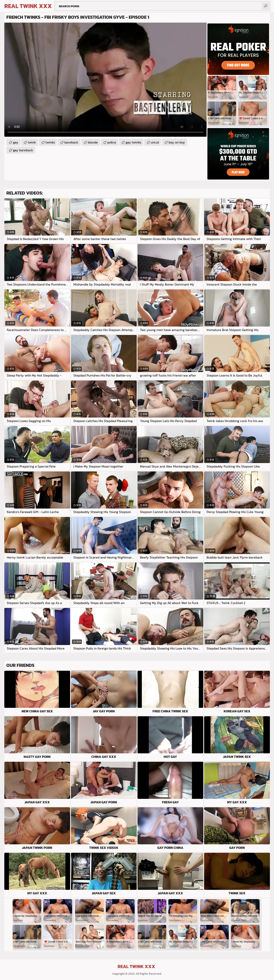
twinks (50, 142)
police (112, 142)
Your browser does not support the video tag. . (105, 80)
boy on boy (177, 142)
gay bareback (23, 150)
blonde (93, 142)
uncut (155, 142)
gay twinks (133, 142)
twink (32, 142)
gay (16, 142)
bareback (71, 142)
